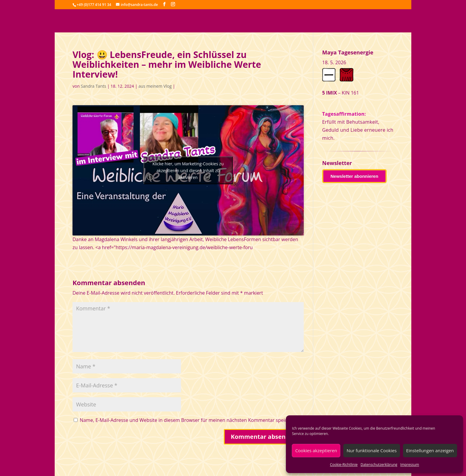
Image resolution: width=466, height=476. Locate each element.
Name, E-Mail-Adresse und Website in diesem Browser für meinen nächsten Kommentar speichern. (189, 420)
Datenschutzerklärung (379, 465)
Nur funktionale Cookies (371, 450)
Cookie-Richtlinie (344, 465)
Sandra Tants (93, 86)
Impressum (410, 465)
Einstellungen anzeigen (430, 450)
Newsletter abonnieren (354, 176)
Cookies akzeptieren (316, 450)
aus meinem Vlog (155, 86)
